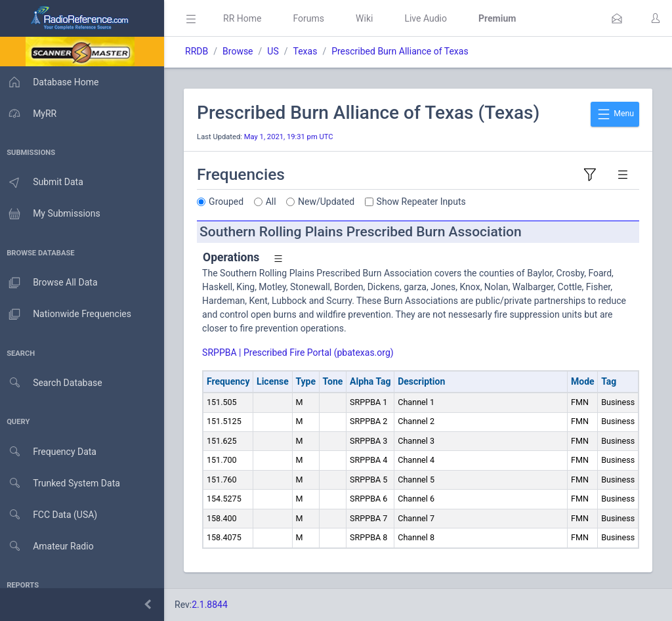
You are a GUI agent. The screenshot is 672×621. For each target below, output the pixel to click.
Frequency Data (50, 452)
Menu (615, 114)
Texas (309, 51)
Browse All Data (51, 283)
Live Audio (430, 18)
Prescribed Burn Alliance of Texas (404, 51)
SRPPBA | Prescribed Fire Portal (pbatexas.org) (302, 353)
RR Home (246, 18)
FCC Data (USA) (51, 515)
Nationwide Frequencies (68, 314)
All (275, 202)
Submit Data (44, 182)
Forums (312, 18)
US (277, 51)
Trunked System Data (62, 483)
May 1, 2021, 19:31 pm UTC (293, 137)
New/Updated (330, 202)
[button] (617, 18)
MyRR (30, 114)
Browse (241, 51)
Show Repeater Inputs (425, 202)
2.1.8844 (214, 605)
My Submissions (52, 214)
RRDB (200, 51)
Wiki (368, 18)
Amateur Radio (49, 546)
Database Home (51, 82)
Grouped (230, 202)
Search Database (53, 383)
